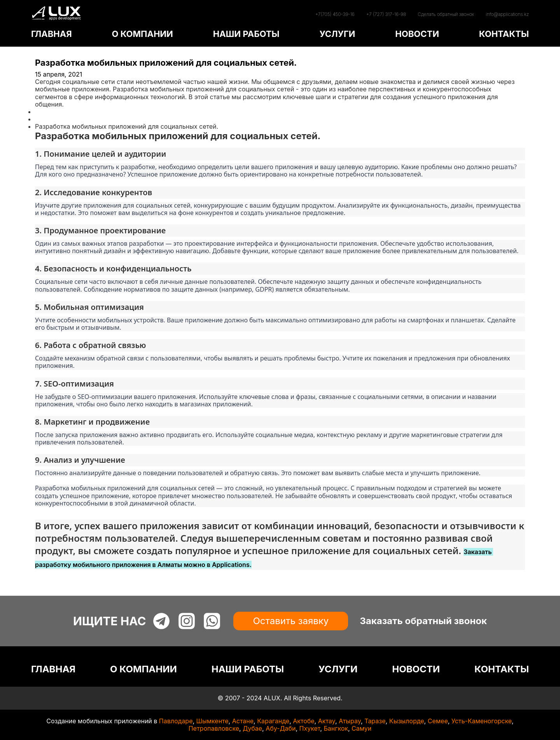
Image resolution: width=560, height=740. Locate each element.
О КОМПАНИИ (142, 34)
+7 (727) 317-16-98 (386, 14)
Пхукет (310, 728)
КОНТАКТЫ (504, 34)
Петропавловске (214, 728)
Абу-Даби (281, 728)
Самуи (361, 728)
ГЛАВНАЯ (52, 34)
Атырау (350, 721)
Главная (47, 112)
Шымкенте (213, 721)
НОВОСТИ (417, 34)
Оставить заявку (291, 621)
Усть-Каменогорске (482, 721)
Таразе (375, 721)
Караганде (273, 721)
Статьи (45, 119)
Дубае (252, 728)
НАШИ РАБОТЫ (246, 34)
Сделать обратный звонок (446, 14)
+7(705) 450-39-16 (335, 14)
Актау (327, 721)
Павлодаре (176, 721)
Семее (438, 721)
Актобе (304, 721)
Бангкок (336, 728)
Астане (243, 721)
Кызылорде (407, 721)
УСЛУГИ (337, 34)
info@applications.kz (507, 14)
